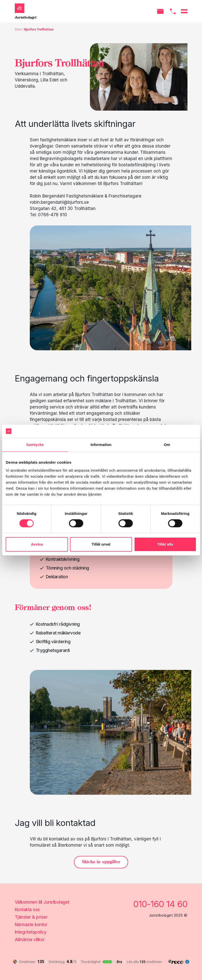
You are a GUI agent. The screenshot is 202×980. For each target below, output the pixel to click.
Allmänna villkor (30, 940)
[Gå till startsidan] (26, 11)
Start (18, 29)
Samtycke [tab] (35, 445)
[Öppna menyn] (184, 11)
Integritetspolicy (31, 932)
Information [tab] (101, 445)
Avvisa (37, 544)
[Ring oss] (173, 11)
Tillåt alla (165, 544)
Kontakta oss (27, 910)
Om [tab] (167, 445)
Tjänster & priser (31, 917)
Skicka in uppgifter (101, 862)
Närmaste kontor (31, 925)
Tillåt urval (101, 544)
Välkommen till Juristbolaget (42, 902)
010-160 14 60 (160, 904)
